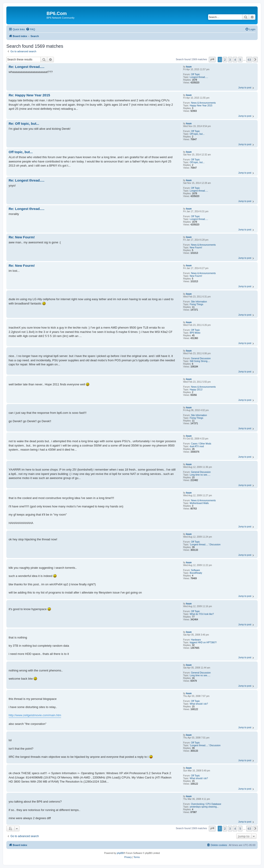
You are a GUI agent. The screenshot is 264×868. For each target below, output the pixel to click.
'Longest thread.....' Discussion (205, 545)
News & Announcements (203, 103)
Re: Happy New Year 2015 (29, 95)
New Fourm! (196, 248)
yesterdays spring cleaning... (204, 807)
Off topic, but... (197, 134)
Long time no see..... (200, 475)
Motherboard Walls (199, 503)
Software (196, 570)
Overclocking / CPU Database (206, 804)
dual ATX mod (197, 446)
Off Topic (196, 74)
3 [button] (230, 60)
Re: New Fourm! (22, 237)
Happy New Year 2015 (201, 106)
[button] (212, 60)
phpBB (120, 853)
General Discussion (201, 358)
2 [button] (225, 60)
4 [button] (235, 60)
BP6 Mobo (195, 333)
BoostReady (196, 573)
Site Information (199, 302)
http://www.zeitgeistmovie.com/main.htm (35, 715)
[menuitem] (30, 29)
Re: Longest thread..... (27, 67)
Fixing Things (196, 304)
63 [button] (249, 60)
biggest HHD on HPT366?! (203, 642)
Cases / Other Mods (201, 444)
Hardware (196, 640)
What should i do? (199, 704)
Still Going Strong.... (200, 361)
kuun (189, 67)
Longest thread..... (199, 77)
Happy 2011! (196, 390)
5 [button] (240, 60)
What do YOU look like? (202, 614)
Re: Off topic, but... (24, 123)
